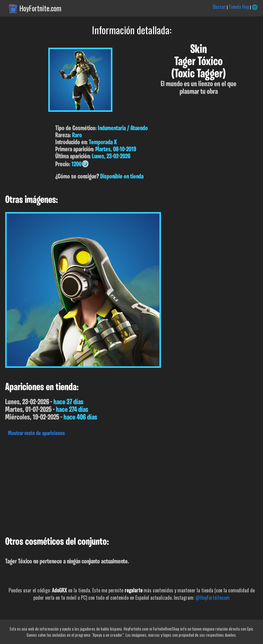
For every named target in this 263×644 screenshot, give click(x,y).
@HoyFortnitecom (213, 598)
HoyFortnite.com (40, 8)
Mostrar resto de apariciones (36, 434)
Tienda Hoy (239, 7)
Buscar (219, 7)
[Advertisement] (131, 485)
